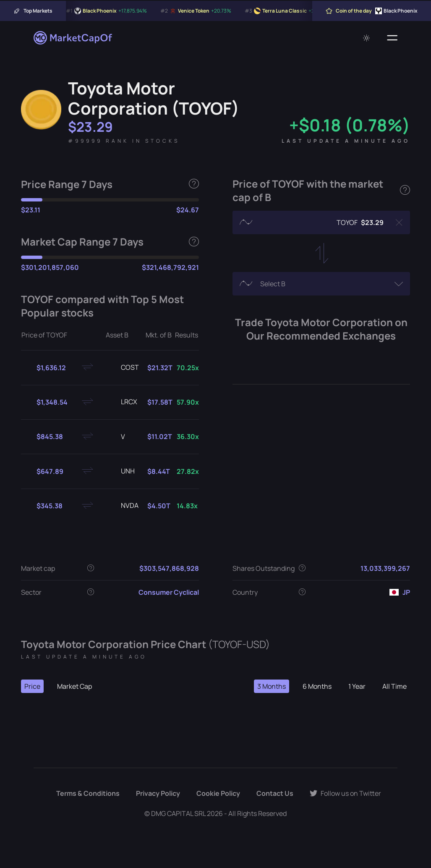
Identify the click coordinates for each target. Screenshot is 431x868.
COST (123, 368)
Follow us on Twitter (345, 793)
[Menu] (392, 38)
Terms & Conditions (88, 793)
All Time (394, 686)
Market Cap (74, 686)
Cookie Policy (218, 793)
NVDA (123, 506)
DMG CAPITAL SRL (178, 813)
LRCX (122, 402)
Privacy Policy (158, 793)
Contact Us (275, 793)
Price (32, 686)
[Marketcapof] (73, 38)
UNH (121, 471)
